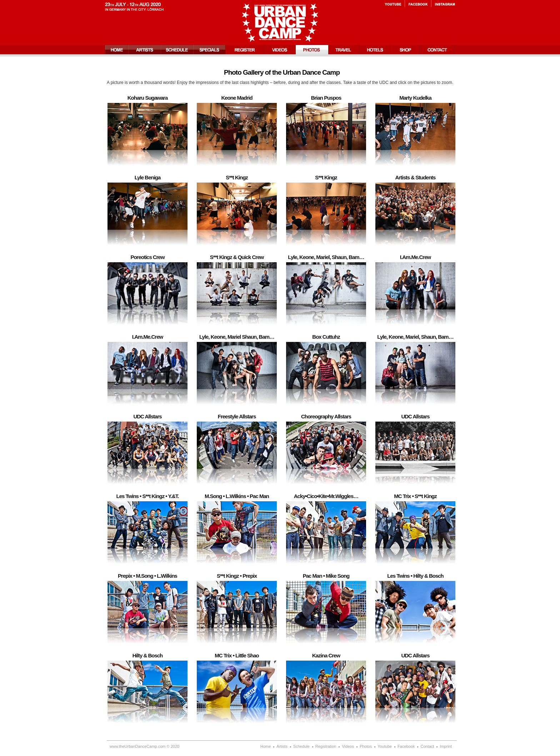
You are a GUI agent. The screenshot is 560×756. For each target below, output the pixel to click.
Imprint (446, 746)
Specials (209, 50)
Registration (245, 50)
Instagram (443, 4)
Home (117, 50)
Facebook (418, 4)
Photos (312, 50)
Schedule (177, 50)
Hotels (376, 50)
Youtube (394, 4)
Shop (406, 50)
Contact (438, 50)
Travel (344, 50)
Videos (280, 50)
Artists (144, 50)
